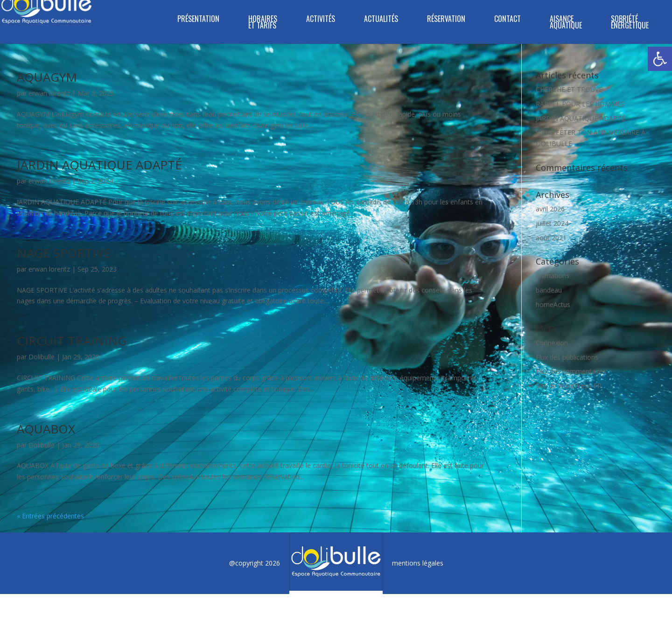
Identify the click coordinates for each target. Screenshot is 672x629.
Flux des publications (567, 357)
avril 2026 (550, 209)
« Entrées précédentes (50, 516)
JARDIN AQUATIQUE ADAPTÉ (99, 165)
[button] (660, 59)
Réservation (446, 20)
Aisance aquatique (566, 23)
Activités (321, 20)
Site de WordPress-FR (569, 386)
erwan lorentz (49, 93)
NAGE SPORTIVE (64, 253)
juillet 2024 (552, 223)
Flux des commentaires (571, 371)
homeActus (553, 304)
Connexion (552, 343)
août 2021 (551, 238)
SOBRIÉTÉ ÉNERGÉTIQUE (630, 23)
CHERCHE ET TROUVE (569, 89)
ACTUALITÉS (381, 20)
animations (553, 276)
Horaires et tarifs (263, 23)
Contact (507, 20)
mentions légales (418, 563)
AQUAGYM (47, 77)
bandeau (549, 290)
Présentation (198, 20)
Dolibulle (42, 357)
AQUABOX (46, 429)
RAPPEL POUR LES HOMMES (580, 104)
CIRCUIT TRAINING (72, 341)
